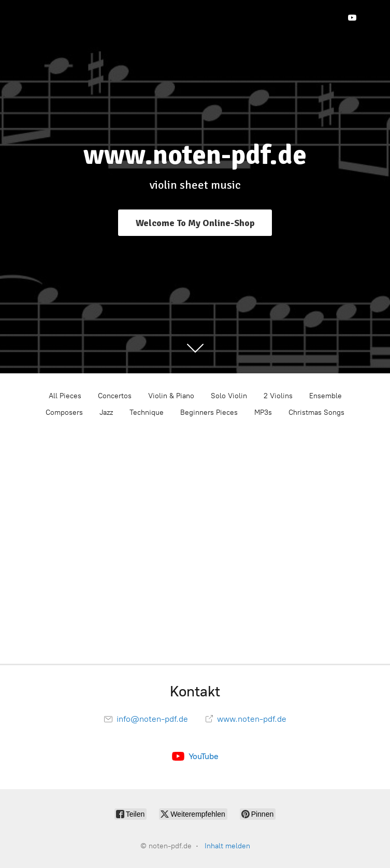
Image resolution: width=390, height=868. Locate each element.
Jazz (106, 412)
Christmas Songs (316, 412)
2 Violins (278, 396)
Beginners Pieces (209, 412)
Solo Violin (229, 396)
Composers (64, 412)
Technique (147, 412)
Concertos (115, 396)
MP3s (263, 412)
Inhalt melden (227, 846)
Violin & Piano (171, 396)
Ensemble (326, 396)
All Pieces (65, 396)
